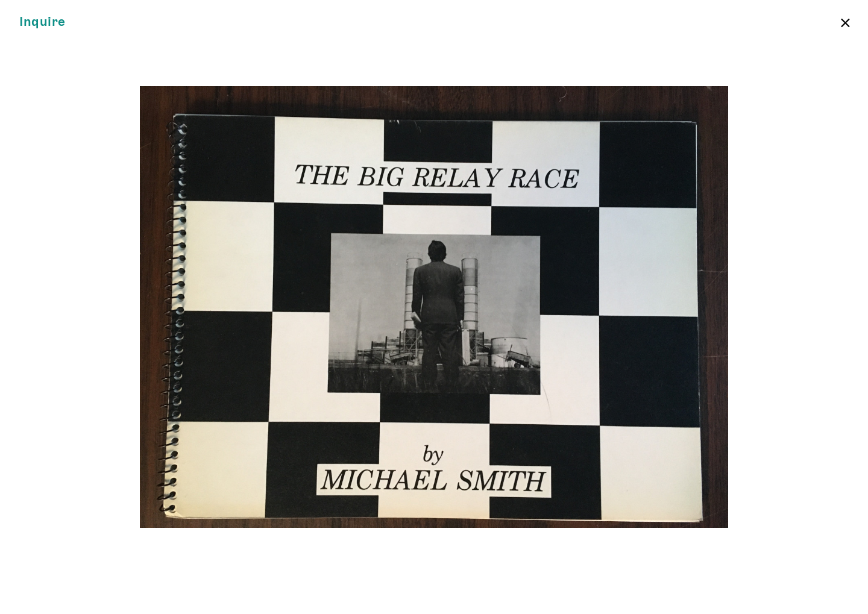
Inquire (42, 22)
